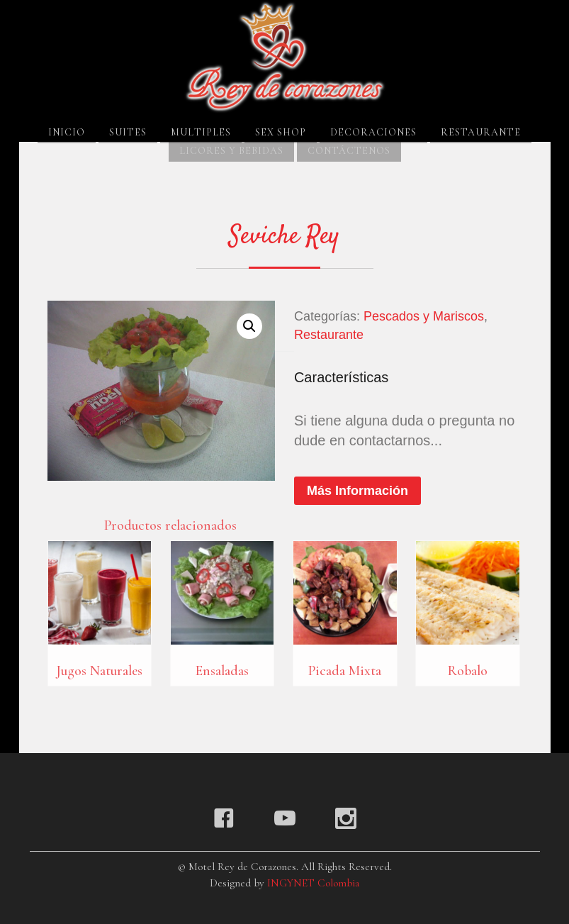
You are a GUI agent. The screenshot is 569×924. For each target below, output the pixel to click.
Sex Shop (281, 132)
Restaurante (481, 132)
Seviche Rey (284, 237)
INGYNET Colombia (313, 883)
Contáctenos (349, 151)
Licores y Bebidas (231, 151)
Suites (128, 132)
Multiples (201, 132)
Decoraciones (373, 132)
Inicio (67, 132)
